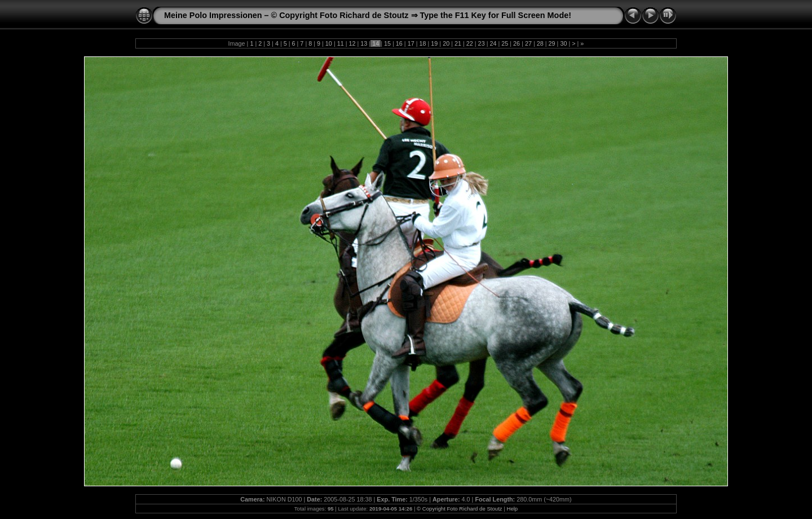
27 (528, 43)
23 (482, 43)
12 (352, 43)
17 (411, 43)
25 (505, 43)
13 (364, 43)
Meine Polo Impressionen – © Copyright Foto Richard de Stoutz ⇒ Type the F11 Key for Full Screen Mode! (368, 15)
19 (434, 43)
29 (552, 43)
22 (470, 43)
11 (341, 43)
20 (446, 43)
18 (422, 43)
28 (540, 43)
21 (458, 43)
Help (512, 509)
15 (387, 43)
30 (563, 43)
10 (329, 43)
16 (399, 43)
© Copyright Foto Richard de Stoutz (460, 509)
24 (493, 43)
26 (517, 43)
